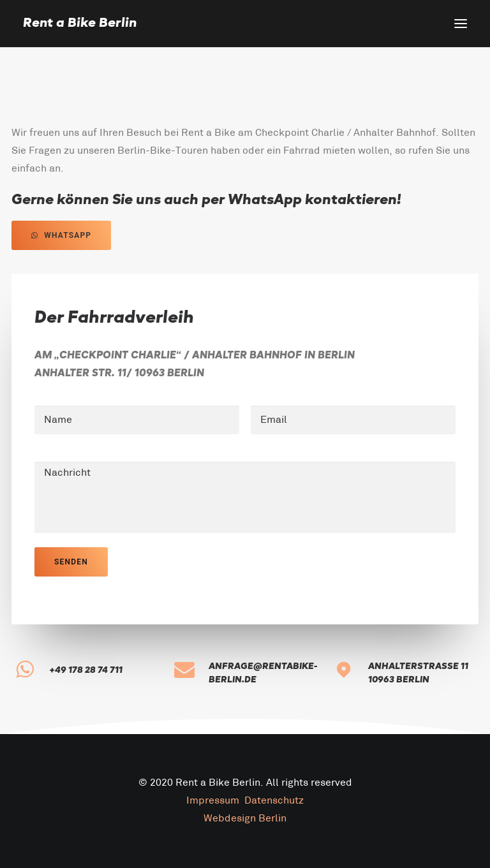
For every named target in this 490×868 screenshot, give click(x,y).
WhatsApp (61, 235)
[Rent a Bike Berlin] (80, 24)
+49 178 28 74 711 (86, 670)
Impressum (213, 801)
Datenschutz (274, 801)
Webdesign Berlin (245, 819)
